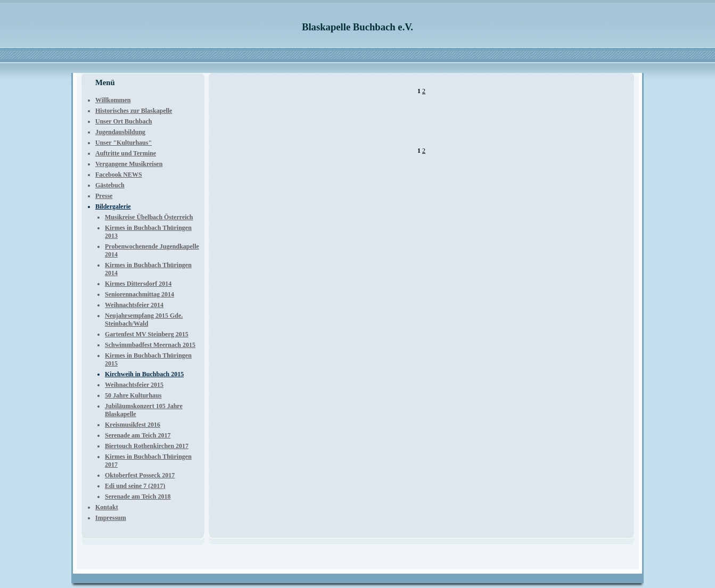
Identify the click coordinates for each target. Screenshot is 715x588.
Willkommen (113, 100)
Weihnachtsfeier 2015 (134, 385)
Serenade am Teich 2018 (138, 496)
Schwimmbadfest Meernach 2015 (150, 345)
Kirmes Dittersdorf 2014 (138, 284)
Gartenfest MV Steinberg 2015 (147, 334)
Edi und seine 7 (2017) (135, 486)
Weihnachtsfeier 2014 (134, 305)
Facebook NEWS (119, 175)
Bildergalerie (113, 206)
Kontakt (107, 507)
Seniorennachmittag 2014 (139, 294)
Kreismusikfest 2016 (133, 425)
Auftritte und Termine (126, 153)
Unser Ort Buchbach (124, 121)
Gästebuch (110, 185)
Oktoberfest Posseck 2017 (140, 475)
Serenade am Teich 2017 (138, 435)
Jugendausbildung (120, 132)
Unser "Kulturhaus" (124, 143)
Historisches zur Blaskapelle (134, 111)
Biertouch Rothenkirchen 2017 (147, 446)
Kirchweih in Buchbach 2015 (144, 374)
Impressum (111, 518)
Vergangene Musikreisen (129, 164)
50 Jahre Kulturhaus (133, 395)
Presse (104, 196)
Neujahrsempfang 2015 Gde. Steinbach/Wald (144, 320)
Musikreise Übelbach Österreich (149, 217)
